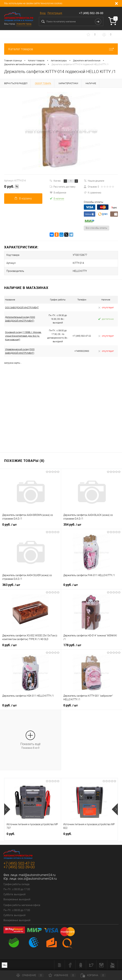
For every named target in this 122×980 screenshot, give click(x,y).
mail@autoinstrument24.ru (37, 875)
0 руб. (11, 187)
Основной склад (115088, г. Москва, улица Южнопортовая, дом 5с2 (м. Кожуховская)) (23, 336)
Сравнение (30, 975)
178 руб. (72, 645)
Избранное (62, 975)
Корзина (93, 975)
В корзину (23, 198)
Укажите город (24, 24)
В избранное (58, 192)
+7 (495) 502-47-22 (19, 863)
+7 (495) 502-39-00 (91, 13)
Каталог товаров (61, 49)
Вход (43, 13)
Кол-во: (57, 181)
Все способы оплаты (96, 228)
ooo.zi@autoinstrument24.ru (37, 879)
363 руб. (11, 585)
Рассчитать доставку (62, 187)
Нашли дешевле (94, 181)
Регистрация (55, 13)
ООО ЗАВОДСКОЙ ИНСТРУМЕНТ (22, 307)
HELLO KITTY (80, 271)
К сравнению (92, 192)
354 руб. (72, 525)
